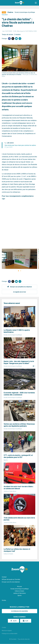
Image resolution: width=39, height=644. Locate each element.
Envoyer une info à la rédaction (11, 582)
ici (3, 199)
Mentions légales (7, 631)
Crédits (4, 627)
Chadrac (10, 12)
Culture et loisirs (19, 591)
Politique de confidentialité (10, 634)
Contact (4, 577)
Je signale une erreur (20, 292)
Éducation (5, 15)
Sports (20, 595)
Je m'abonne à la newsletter (20, 611)
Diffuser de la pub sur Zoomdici (11, 579)
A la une (19, 586)
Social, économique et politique (25, 12)
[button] (36, 3)
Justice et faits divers (19, 593)
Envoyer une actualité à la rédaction (21, 287)
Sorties (4, 600)
